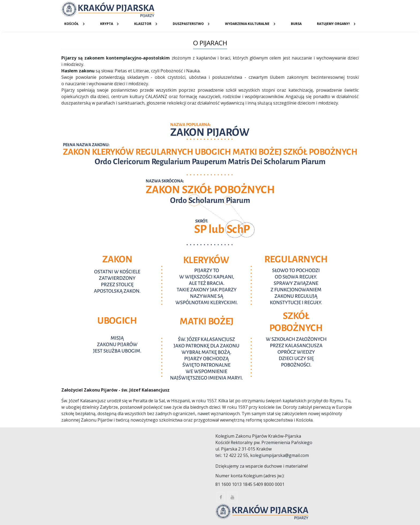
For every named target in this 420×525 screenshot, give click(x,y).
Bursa (296, 24)
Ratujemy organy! (333, 24)
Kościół (72, 24)
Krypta (107, 24)
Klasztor (143, 24)
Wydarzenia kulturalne (247, 24)
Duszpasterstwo (188, 24)
